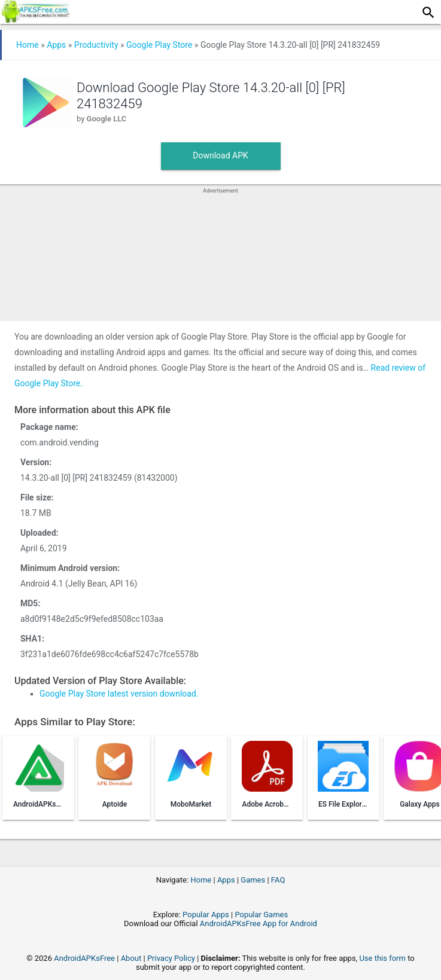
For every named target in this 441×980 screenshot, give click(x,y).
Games (253, 880)
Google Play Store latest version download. (119, 694)
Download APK (221, 155)
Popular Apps (206, 915)
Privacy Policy (171, 958)
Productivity (96, 45)
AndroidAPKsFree (84, 958)
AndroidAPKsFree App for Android (258, 923)
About (131, 958)
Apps (56, 45)
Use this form (382, 958)
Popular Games (261, 915)
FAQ (278, 880)
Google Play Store (159, 45)
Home (28, 45)
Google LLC (107, 119)
